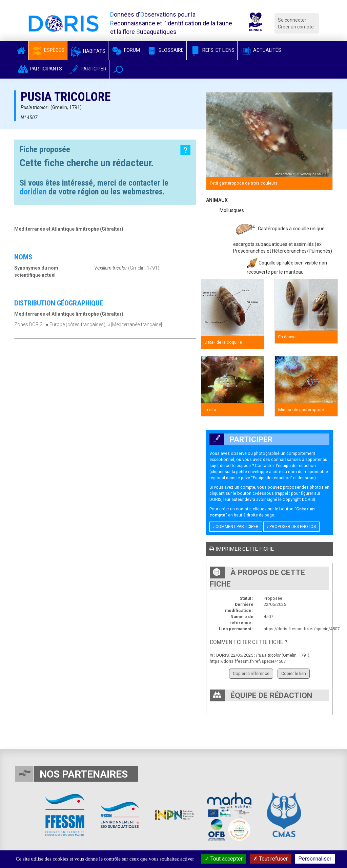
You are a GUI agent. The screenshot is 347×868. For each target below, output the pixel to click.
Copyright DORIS (298, 499)
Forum (126, 50)
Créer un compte (296, 27)
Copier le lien (294, 673)
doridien (33, 192)
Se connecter (292, 20)
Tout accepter (224, 859)
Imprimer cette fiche (242, 549)
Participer (87, 69)
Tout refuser (270, 859)
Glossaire (165, 50)
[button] (118, 69)
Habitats (88, 51)
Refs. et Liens (212, 50)
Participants (39, 69)
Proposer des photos (291, 527)
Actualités (261, 50)
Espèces (48, 50)
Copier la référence (251, 673)
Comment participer (236, 527)
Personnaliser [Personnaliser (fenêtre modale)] (315, 859)
